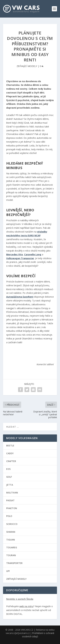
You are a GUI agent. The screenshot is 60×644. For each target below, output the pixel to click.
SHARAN (11, 532)
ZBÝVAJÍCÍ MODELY (27, 66)
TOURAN (11, 555)
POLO (9, 516)
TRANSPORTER (14, 563)
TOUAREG (12, 547)
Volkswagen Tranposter (20, 258)
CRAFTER (11, 461)
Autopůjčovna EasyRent (20, 297)
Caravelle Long (33, 254)
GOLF (9, 477)
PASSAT (10, 500)
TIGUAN (11, 540)
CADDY (10, 453)
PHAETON (12, 508)
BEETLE (10, 446)
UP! (8, 571)
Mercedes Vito (15, 254)
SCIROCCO (12, 524)
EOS (8, 469)
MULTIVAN (12, 493)
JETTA (10, 485)
